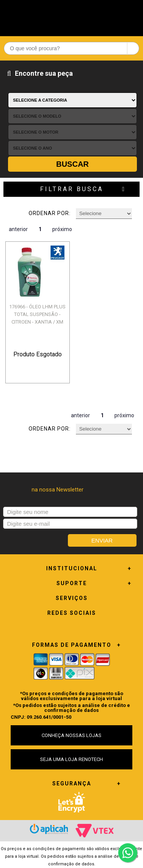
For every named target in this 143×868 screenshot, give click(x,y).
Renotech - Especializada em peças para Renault (72, 16)
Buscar (72, 164)
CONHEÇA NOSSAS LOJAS (71, 735)
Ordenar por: (50, 213)
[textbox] (71, 48)
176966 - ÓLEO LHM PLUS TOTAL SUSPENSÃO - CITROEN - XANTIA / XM (37, 314)
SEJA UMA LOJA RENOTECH (71, 759)
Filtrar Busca (72, 189)
